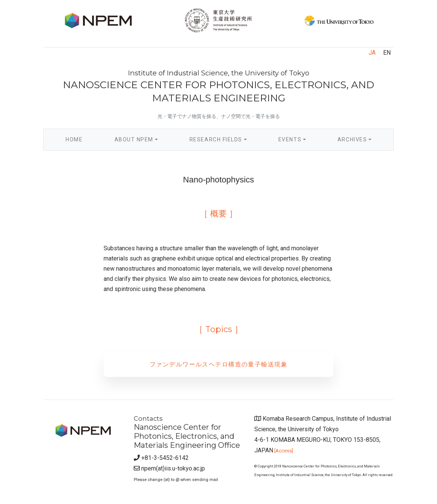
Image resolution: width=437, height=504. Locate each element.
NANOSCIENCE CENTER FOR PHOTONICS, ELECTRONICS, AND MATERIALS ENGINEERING (218, 86)
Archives (352, 139)
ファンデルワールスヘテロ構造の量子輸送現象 (218, 364)
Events (290, 139)
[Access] (283, 451)
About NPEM (134, 139)
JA (372, 53)
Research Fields (216, 139)
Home (82, 139)
